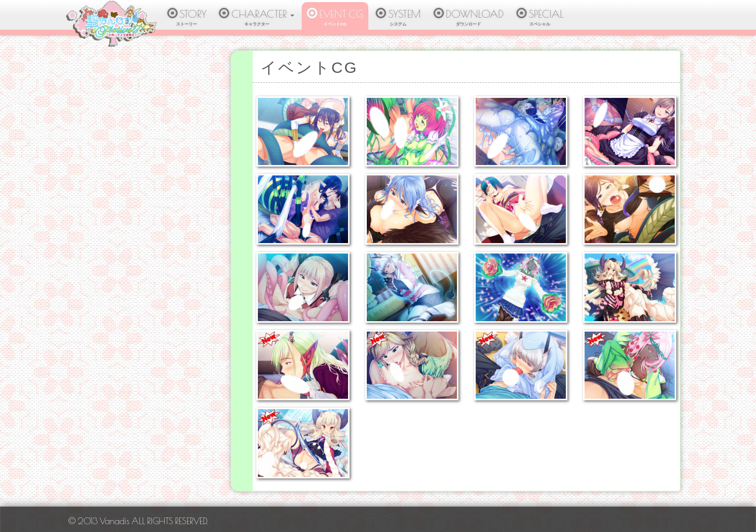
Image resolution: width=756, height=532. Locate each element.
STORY (187, 19)
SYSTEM (398, 19)
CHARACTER (257, 19)
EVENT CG (335, 19)
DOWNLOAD (469, 19)
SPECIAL (540, 19)
